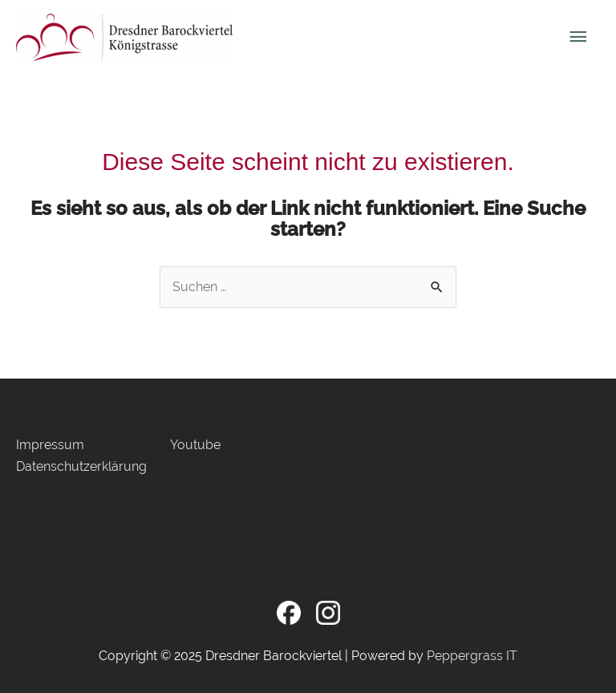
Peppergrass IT (472, 656)
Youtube (195, 445)
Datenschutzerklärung (81, 466)
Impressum (50, 445)
